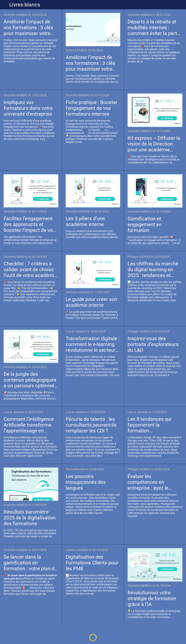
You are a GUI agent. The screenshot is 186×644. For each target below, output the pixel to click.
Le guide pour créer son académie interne (91, 302)
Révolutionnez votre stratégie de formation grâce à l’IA (152, 598)
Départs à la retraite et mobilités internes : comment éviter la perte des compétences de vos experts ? (155, 27)
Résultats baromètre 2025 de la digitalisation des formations (30, 518)
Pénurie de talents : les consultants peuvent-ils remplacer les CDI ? (91, 425)
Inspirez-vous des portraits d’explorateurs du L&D (153, 344)
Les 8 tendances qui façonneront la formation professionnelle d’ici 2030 (150, 425)
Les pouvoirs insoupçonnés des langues (86, 482)
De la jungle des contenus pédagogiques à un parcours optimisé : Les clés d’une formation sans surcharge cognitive (31, 380)
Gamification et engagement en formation (145, 224)
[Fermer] (5, 5)
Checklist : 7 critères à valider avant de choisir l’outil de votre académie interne (30, 269)
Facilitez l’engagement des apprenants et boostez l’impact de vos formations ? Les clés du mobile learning (30, 224)
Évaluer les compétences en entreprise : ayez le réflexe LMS (148, 482)
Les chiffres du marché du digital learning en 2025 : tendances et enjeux (153, 269)
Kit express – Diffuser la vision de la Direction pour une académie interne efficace (154, 144)
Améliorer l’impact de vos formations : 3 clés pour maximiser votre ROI (28, 27)
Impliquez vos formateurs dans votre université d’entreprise (28, 108)
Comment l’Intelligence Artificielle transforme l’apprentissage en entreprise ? (29, 425)
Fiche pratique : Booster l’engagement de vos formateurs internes (92, 108)
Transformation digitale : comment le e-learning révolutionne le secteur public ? (92, 344)
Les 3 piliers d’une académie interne (85, 221)
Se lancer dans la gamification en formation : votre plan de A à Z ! (30, 563)
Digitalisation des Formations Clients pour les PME (92, 563)
